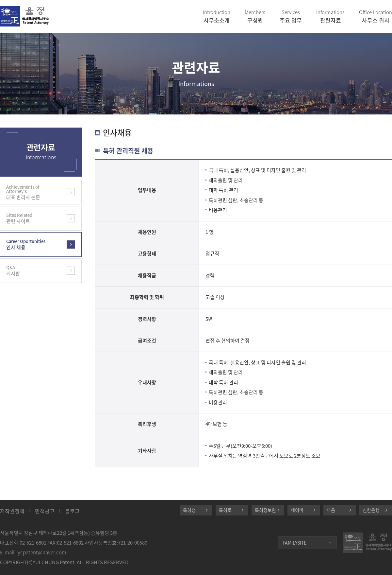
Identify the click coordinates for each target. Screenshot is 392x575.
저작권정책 (12, 511)
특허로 (225, 510)
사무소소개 (217, 16)
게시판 (31, 271)
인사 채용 (31, 244)
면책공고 (45, 511)
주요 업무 (291, 16)
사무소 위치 (376, 16)
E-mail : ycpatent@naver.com (33, 552)
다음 (331, 510)
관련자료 (330, 16)
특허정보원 (265, 510)
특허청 (189, 510)
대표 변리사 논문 (31, 192)
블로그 (72, 511)
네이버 (297, 510)
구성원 (255, 16)
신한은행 (371, 510)
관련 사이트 (31, 218)
